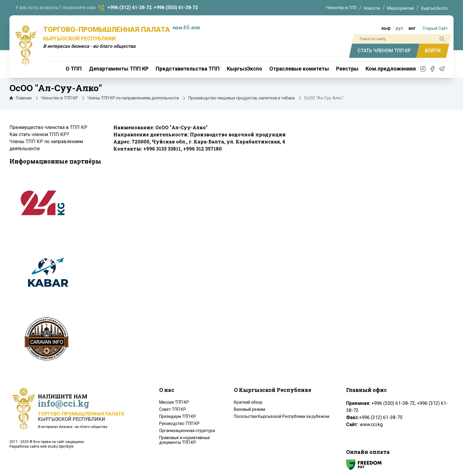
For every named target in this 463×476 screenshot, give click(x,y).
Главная (21, 98)
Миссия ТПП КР (174, 402)
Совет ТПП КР (173, 409)
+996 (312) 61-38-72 (129, 8)
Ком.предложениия (391, 69)
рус (400, 28)
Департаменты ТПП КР (119, 69)
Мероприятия (401, 8)
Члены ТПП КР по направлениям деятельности (133, 98)
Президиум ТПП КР (178, 416)
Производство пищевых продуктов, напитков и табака (242, 98)
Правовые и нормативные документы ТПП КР (185, 440)
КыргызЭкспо (434, 8)
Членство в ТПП (341, 8)
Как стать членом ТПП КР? (39, 134)
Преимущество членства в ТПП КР (48, 127)
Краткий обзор (248, 402)
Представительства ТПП (188, 69)
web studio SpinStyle (57, 446)
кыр (386, 28)
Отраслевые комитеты (299, 69)
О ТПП (74, 69)
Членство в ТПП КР (59, 98)
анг (412, 28)
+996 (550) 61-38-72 (176, 8)
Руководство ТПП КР (179, 423)
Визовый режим (250, 409)
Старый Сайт (435, 28)
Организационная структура (187, 431)
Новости (372, 8)
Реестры (347, 69)
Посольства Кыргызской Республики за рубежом (282, 416)
